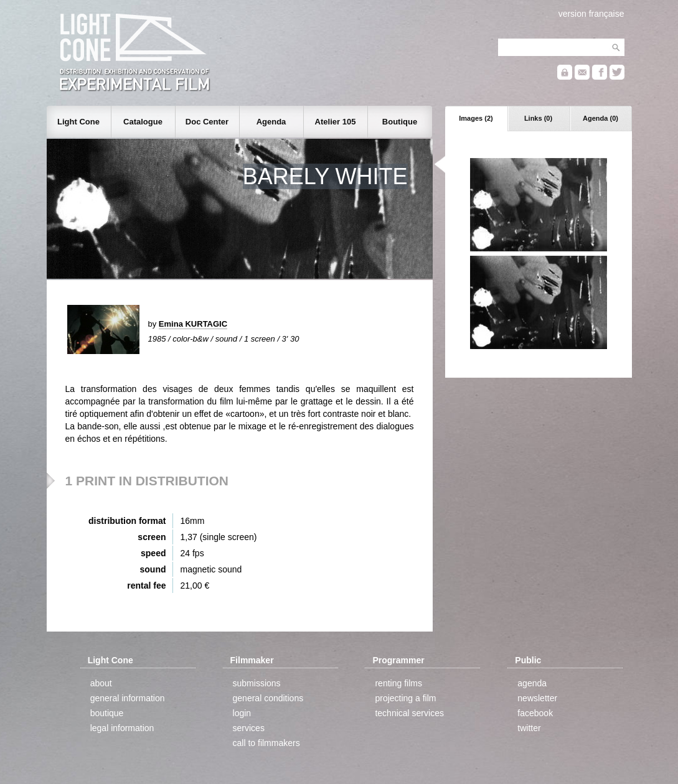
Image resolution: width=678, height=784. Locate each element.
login (242, 713)
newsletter (537, 698)
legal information (122, 728)
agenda (532, 683)
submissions (257, 683)
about (101, 683)
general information (128, 698)
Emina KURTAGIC (193, 324)
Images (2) (476, 118)
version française (591, 14)
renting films (398, 683)
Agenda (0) (600, 118)
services (249, 728)
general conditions (268, 698)
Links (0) (538, 118)
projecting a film (405, 698)
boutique (107, 713)
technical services (409, 713)
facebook (535, 713)
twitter (529, 728)
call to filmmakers (266, 743)
